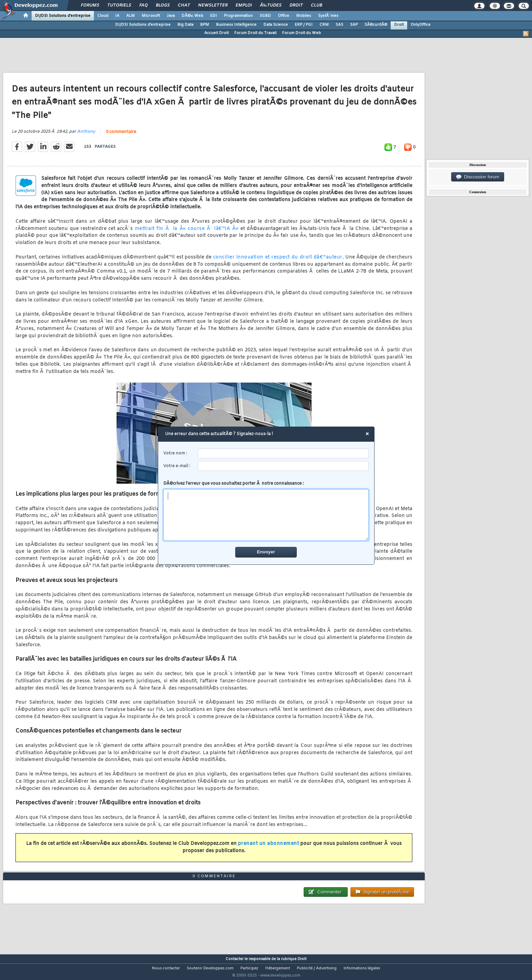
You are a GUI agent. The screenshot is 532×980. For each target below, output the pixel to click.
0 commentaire (121, 136)
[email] (283, 466)
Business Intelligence (236, 25)
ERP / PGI (304, 25)
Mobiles (304, 16)
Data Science (276, 25)
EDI (214, 16)
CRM (324, 25)
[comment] (266, 515)
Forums (90, 5)
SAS (339, 25)
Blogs (163, 5)
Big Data (185, 25)
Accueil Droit (216, 33)
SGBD (265, 16)
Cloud (103, 16)
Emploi (244, 5)
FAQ (143, 5)
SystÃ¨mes (328, 16)
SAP (354, 25)
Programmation (238, 16)
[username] (283, 454)
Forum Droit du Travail (255, 33)
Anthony (86, 136)
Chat (184, 5)
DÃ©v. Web (192, 16)
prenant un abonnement (269, 848)
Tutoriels (119, 5)
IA (117, 16)
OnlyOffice (421, 25)
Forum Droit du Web (301, 33)
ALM (131, 16)
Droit (296, 5)
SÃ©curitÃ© (376, 25)
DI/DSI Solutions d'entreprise (63, 16)
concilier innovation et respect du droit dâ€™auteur (278, 261)
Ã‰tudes (271, 5)
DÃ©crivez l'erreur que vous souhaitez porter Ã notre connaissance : (266, 511)
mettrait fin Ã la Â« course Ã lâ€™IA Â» (187, 233)
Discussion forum (478, 177)
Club (316, 5)
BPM (205, 25)
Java (171, 16)
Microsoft (151, 16)
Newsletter (213, 5)
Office (284, 16)
